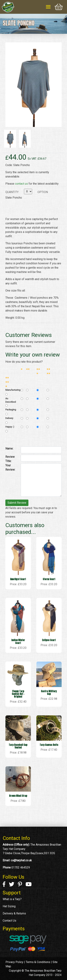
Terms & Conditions (38, 962)
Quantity (12, 192)
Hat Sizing (9, 906)
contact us (21, 184)
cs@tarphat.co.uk (21, 860)
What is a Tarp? (12, 899)
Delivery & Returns (14, 913)
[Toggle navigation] (48, 7)
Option (43, 192)
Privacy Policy (14, 962)
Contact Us (9, 921)
